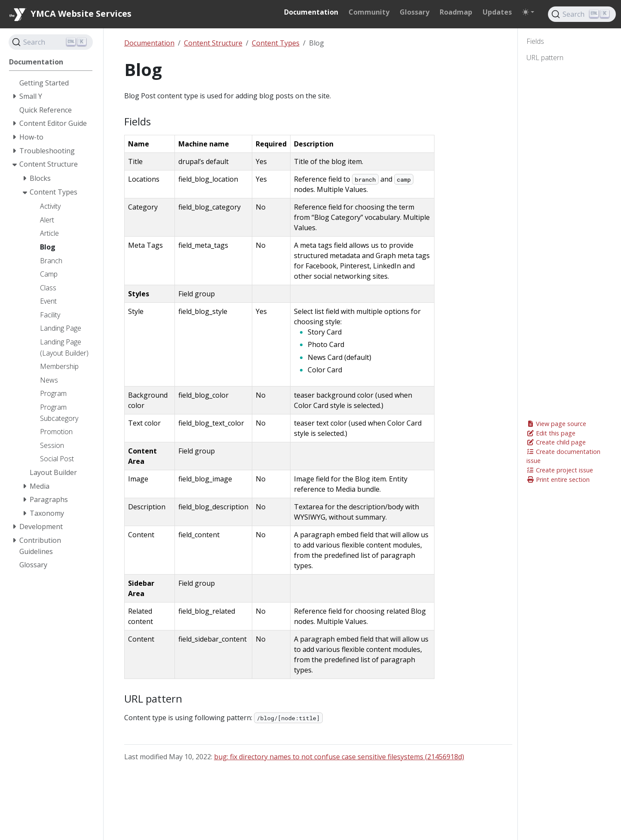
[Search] (582, 14)
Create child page (556, 442)
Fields (535, 41)
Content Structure (213, 43)
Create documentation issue (563, 456)
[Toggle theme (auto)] (528, 12)
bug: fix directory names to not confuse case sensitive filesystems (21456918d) (339, 757)
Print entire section (558, 479)
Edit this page (551, 433)
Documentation (149, 43)
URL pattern (545, 58)
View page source (556, 424)
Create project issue (560, 470)
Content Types (276, 43)
